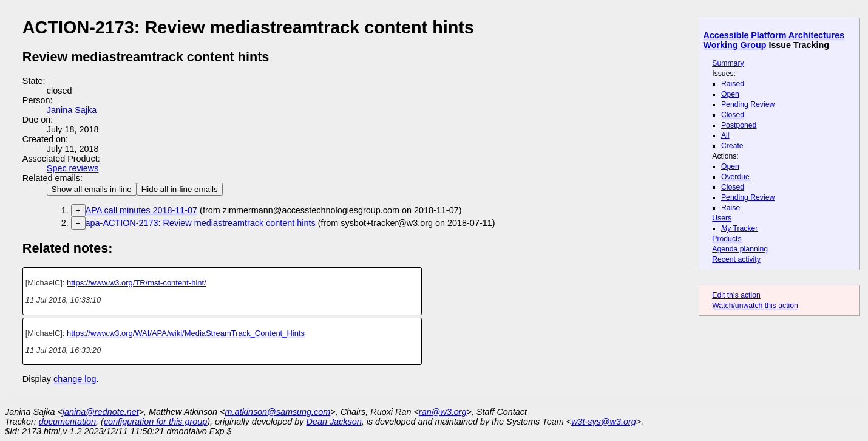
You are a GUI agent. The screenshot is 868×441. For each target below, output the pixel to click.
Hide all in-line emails (180, 189)
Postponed (739, 125)
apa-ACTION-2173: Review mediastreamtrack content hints (201, 223)
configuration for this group (155, 422)
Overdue (735, 177)
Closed (733, 115)
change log (75, 379)
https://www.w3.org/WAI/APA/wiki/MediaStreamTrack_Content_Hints (186, 333)
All (725, 135)
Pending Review (748, 104)
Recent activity (736, 259)
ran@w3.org (443, 412)
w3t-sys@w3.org (604, 422)
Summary (728, 63)
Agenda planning (740, 249)
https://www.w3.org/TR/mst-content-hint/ (137, 283)
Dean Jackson (334, 422)
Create (732, 146)
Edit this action (736, 295)
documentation (67, 422)
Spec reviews (73, 168)
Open (730, 94)
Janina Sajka (72, 110)
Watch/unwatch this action (755, 306)
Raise (731, 208)
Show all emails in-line (92, 189)
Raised (733, 84)
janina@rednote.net (101, 412)
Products (727, 239)
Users (722, 218)
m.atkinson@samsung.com (278, 412)
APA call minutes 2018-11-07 (142, 210)
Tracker (740, 228)
